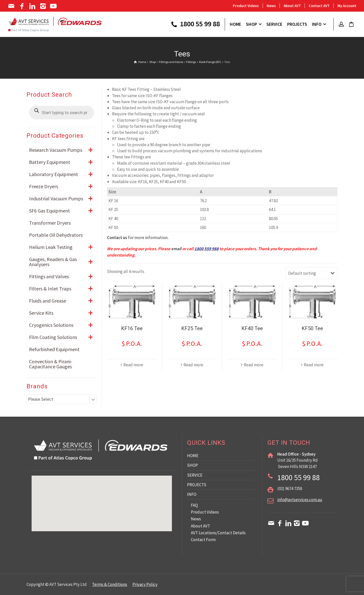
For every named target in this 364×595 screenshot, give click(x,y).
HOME (193, 456)
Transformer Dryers (50, 223)
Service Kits (63, 313)
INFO (192, 494)
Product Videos (246, 6)
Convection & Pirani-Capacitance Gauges (51, 364)
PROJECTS (197, 485)
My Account (347, 6)
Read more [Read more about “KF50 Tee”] (314, 365)
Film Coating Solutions (63, 337)
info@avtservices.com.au (300, 500)
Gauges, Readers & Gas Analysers (63, 262)
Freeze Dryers (63, 186)
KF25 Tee (192, 328)
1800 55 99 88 (195, 25)
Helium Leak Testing (63, 247)
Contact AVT (319, 6)
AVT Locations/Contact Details (218, 533)
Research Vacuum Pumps (63, 150)
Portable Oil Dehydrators (56, 235)
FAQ (194, 505)
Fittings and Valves (63, 277)
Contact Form (203, 540)
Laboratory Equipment (63, 174)
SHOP (192, 465)
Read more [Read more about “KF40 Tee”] (254, 365)
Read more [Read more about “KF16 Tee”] (133, 365)
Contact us (117, 238)
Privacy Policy (145, 584)
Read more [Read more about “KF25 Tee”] (193, 365)
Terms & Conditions (110, 584)
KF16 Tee (132, 328)
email (176, 249)
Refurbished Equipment (54, 349)
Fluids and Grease (63, 301)
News (271, 6)
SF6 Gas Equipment (63, 211)
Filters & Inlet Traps (63, 289)
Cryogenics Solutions (63, 325)
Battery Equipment (63, 162)
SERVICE (195, 475)
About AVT (292, 6)
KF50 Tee (312, 328)
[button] (149, 502)
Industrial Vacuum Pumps (63, 199)
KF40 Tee (252, 328)
